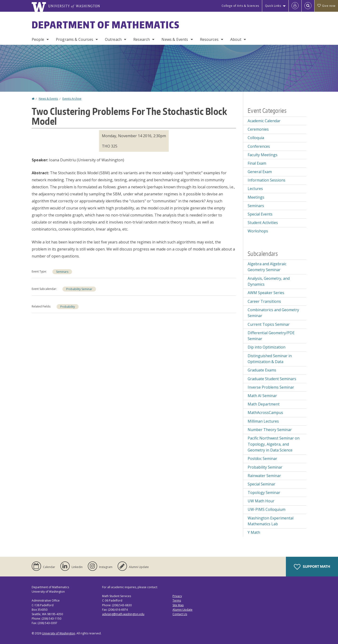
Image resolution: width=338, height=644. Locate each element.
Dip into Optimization (267, 347)
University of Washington (59, 633)
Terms (177, 600)
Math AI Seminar (262, 396)
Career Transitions (264, 301)
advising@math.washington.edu (123, 614)
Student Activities (263, 223)
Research (142, 39)
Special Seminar (261, 484)
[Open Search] (308, 6)
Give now (326, 6)
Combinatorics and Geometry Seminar (273, 313)
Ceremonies (258, 129)
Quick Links (273, 6)
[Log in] (295, 6)
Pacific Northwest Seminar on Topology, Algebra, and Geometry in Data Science (274, 444)
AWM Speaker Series (266, 293)
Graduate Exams (262, 370)
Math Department (264, 404)
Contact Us (180, 614)
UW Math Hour (261, 501)
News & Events (175, 39)
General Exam (260, 172)
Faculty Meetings (263, 155)
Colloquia (256, 138)
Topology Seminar (264, 492)
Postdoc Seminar (262, 458)
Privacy (177, 596)
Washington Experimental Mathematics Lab (271, 521)
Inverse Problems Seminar (271, 387)
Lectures (255, 189)
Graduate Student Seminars (272, 379)
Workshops (258, 231)
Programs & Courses (75, 39)
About (236, 39)
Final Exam (257, 163)
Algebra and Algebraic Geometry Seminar (267, 267)
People (38, 39)
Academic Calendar (264, 121)
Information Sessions (267, 180)
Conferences (259, 146)
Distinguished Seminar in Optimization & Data (270, 359)
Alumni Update (182, 610)
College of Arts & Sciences (240, 6)
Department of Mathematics (106, 25)
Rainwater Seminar (264, 476)
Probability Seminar (79, 289)
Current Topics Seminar (269, 324)
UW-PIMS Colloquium (267, 509)
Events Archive (72, 99)
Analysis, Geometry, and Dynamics (269, 281)
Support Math (312, 567)
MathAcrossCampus (265, 413)
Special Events (260, 214)
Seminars (62, 272)
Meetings (256, 197)
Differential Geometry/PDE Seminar (271, 336)
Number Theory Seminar (270, 430)
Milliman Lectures (263, 421)
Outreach (113, 39)
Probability (68, 307)
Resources (209, 39)
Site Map (178, 605)
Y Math (254, 532)
